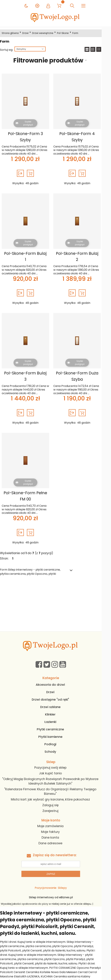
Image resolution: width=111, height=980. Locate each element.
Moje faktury (55, 826)
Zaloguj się (55, 799)
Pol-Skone (64, 33)
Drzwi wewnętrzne (44, 33)
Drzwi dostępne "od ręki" (55, 693)
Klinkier (55, 708)
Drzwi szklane (55, 701)
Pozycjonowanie (50, 882)
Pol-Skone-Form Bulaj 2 (82, 253)
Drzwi (26, 33)
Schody (55, 745)
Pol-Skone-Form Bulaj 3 (28, 367)
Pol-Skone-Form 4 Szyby (82, 137)
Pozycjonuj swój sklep (55, 762)
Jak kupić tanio (55, 767)
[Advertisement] (55, 599)
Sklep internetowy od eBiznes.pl (55, 891)
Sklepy (67, 882)
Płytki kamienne (55, 731)
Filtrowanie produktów (52, 60)
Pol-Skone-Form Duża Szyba (82, 370)
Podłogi (55, 738)
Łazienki (55, 716)
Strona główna (11, 33)
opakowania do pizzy (37, 898)
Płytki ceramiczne (55, 723)
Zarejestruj (55, 805)
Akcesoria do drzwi (55, 678)
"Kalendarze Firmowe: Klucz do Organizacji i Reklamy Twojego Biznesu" (55, 785)
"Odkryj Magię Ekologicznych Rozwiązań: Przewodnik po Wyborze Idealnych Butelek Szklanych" (55, 775)
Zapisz (55, 868)
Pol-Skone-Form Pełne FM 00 (28, 490)
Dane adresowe (55, 837)
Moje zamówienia (55, 820)
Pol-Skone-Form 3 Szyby (28, 137)
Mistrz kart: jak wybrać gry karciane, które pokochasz (55, 793)
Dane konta (55, 831)
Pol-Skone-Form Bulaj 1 (28, 253)
